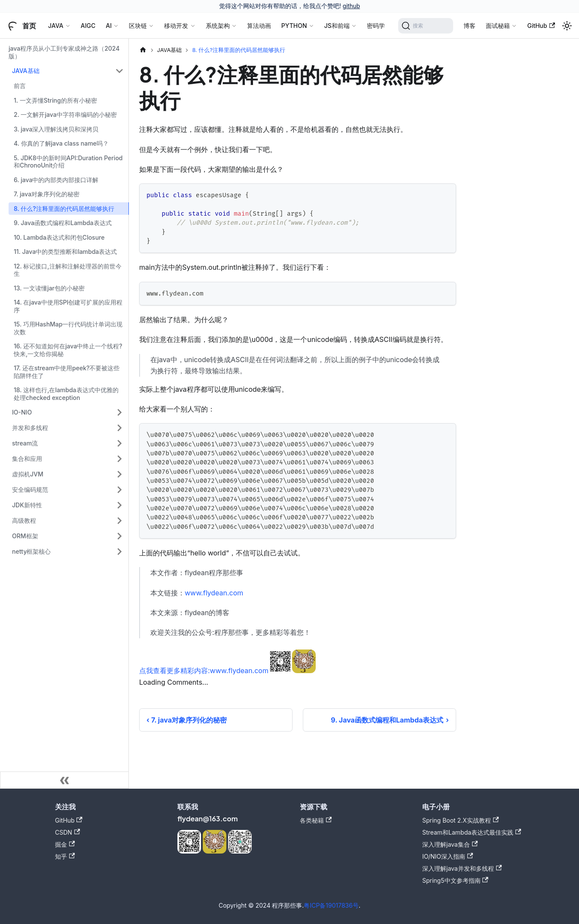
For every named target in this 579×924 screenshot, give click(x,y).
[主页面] (143, 50)
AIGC (88, 26)
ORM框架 (25, 536)
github (351, 6)
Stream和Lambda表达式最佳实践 (472, 832)
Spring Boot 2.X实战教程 (460, 820)
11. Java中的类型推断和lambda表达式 (65, 252)
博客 (469, 26)
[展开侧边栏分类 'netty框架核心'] (119, 552)
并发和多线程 (30, 428)
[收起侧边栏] (64, 780)
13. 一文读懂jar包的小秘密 (49, 288)
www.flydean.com (214, 593)
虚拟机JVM (28, 474)
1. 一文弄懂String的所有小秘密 (55, 100)
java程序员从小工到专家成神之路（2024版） (64, 52)
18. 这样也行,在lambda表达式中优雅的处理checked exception (66, 394)
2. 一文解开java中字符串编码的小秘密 (65, 114)
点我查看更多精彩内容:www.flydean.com (204, 671)
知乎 (65, 856)
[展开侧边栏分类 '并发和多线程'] (119, 428)
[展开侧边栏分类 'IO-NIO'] (119, 412)
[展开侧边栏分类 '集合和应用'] (119, 459)
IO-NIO (22, 412)
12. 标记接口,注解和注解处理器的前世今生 (68, 270)
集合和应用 (27, 459)
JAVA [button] (56, 26)
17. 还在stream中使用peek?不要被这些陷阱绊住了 (67, 372)
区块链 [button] (138, 26)
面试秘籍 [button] (498, 26)
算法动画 (259, 26)
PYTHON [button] (294, 26)
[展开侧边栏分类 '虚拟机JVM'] (119, 474)
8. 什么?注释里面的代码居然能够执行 (64, 209)
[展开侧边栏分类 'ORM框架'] (119, 536)
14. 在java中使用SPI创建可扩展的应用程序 (68, 306)
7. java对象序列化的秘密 (47, 194)
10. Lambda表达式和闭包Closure (59, 237)
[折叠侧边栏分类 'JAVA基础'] (119, 71)
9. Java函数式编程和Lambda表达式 (63, 223)
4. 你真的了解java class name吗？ (61, 143)
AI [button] (109, 26)
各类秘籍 (316, 820)
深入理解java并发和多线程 (462, 868)
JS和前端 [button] (337, 26)
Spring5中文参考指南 (455, 880)
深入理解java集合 (450, 844)
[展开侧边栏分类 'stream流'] (119, 443)
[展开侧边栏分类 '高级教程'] (119, 521)
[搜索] (426, 26)
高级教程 (24, 520)
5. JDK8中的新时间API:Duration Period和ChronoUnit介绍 (68, 162)
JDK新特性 (27, 505)
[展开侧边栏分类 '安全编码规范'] (119, 490)
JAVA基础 (26, 71)
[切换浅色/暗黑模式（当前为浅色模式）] (567, 26)
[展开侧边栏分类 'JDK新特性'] (119, 505)
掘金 (65, 844)
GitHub (541, 26)
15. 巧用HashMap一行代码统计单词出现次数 (68, 328)
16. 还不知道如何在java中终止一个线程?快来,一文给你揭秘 (68, 350)
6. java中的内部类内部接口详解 (56, 180)
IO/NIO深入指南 (448, 856)
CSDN (67, 832)
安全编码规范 (30, 489)
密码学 (376, 26)
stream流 (25, 443)
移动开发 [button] (176, 26)
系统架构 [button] (218, 26)
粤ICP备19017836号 (331, 905)
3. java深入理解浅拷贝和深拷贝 (56, 129)
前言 (20, 86)
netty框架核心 (31, 551)
